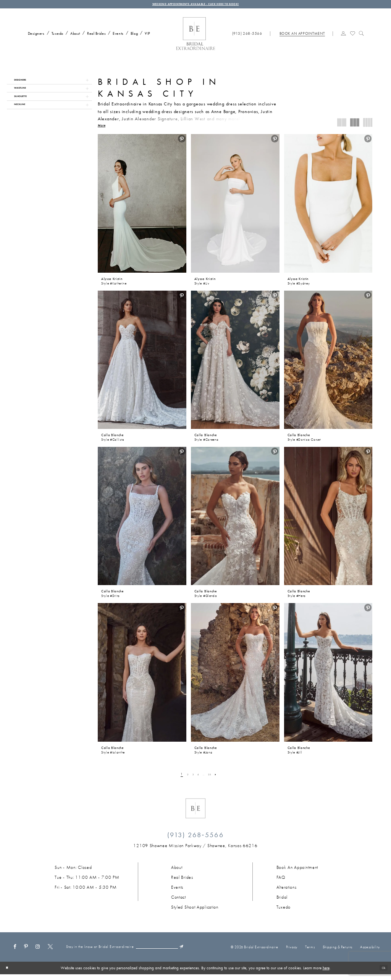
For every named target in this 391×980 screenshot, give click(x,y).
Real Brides (182, 880)
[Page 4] (198, 778)
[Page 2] (183, 778)
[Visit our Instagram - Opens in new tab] (38, 949)
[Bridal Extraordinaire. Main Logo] (195, 37)
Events (177, 890)
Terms (310, 951)
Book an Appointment (297, 870)
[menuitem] (34, 36)
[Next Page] (222, 778)
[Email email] (117, 954)
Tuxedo (284, 910)
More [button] (102, 129)
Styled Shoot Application (195, 910)
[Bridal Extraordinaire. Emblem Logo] (195, 812)
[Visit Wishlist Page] (353, 36)
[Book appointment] (302, 36)
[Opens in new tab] (195, 849)
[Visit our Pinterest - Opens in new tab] (26, 949)
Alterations (287, 890)
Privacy (292, 951)
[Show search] (361, 36)
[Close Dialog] (8, 974)
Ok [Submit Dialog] (382, 974)
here (326, 974)
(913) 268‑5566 (195, 838)
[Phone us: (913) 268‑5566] (247, 36)
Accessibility (370, 951)
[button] (343, 36)
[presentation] (142, 206)
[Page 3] (190, 778)
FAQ (281, 880)
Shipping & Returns (338, 951)
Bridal (282, 901)
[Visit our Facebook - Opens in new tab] (15, 949)
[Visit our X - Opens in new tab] (50, 949)
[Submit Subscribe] (147, 954)
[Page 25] (213, 778)
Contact (179, 901)
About (177, 870)
